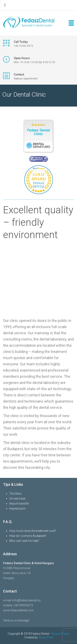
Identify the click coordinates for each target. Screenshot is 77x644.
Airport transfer (19, 504)
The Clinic (16, 494)
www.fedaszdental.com (18, 610)
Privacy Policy (60, 634)
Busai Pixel (46, 637)
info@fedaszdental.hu (26, 600)
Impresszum (17, 508)
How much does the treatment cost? (33, 531)
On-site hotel (17, 499)
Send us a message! (16, 620)
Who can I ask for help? (24, 541)
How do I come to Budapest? (28, 536)
